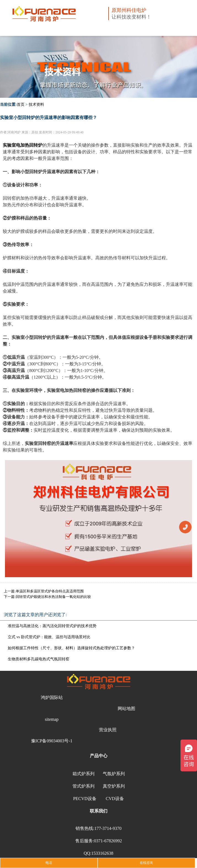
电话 (49, 863)
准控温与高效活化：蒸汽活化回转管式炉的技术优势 (52, 626)
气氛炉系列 (114, 774)
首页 (21, 105)
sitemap (52, 719)
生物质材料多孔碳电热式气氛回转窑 (39, 659)
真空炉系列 (114, 786)
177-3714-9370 (108, 828)
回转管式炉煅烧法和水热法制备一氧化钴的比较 (53, 597)
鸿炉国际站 (52, 697)
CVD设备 (115, 799)
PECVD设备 (85, 799)
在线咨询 (146, 863)
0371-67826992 (108, 841)
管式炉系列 (83, 786)
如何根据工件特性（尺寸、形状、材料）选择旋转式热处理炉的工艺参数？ (71, 648)
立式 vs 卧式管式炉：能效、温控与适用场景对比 (49, 637)
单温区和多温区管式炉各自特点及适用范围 (50, 591)
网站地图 (126, 709)
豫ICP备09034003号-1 (52, 741)
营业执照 (108, 730)
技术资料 (36, 105)
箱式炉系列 (83, 774)
